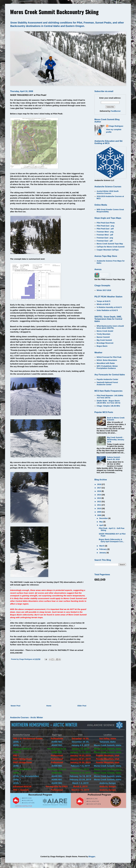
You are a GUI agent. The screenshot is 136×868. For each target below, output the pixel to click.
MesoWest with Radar (106, 363)
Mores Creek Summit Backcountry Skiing (54, 12)
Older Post (82, 706)
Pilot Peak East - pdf (105, 229)
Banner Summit (103, 337)
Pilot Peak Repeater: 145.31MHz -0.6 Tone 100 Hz (110, 397)
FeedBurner (116, 111)
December (104, 518)
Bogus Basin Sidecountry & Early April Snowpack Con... (111, 540)
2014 (99, 495)
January (103, 553)
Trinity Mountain (104, 334)
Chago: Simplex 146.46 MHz (108, 406)
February (103, 549)
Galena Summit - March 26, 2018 (114, 458)
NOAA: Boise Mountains (107, 360)
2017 (99, 488)
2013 (99, 498)
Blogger (92, 857)
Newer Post (15, 706)
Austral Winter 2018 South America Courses (108, 192)
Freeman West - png (105, 232)
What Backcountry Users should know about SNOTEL (110, 327)
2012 (99, 502)
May (101, 522)
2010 (99, 508)
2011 (99, 505)
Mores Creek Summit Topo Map (110, 244)
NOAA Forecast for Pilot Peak (109, 357)
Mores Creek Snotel (105, 331)
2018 (99, 484)
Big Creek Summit (104, 340)
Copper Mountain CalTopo (108, 250)
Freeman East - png (105, 238)
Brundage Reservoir (105, 343)
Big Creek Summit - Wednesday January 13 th (116, 440)
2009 (99, 512)
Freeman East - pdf (105, 241)
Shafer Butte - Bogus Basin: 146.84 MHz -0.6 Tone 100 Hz (109, 402)
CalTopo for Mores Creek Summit (111, 247)
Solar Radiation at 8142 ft (107, 310)
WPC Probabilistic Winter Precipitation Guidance (107, 367)
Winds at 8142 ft (103, 304)
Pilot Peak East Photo (106, 223)
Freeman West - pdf (105, 235)
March (102, 546)
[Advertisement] (48, 683)
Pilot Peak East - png (105, 226)
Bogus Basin (102, 346)
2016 (99, 491)
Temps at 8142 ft (104, 301)
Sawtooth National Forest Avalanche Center (107, 383)
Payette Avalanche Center (107, 379)
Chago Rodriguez (116, 126)
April (101, 525)
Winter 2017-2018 (104, 290)
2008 (99, 515)
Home (49, 706)
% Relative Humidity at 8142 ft (109, 307)
